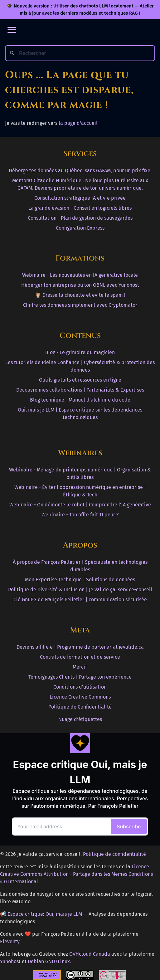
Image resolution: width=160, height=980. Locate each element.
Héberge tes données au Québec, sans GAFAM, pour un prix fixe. (80, 171)
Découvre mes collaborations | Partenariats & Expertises (80, 390)
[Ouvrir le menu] (12, 30)
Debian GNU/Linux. (49, 961)
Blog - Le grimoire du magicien (80, 352)
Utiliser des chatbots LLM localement (93, 6)
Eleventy (10, 941)
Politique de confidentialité (114, 854)
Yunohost (10, 961)
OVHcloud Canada (90, 954)
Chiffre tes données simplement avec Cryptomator (80, 305)
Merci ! (80, 667)
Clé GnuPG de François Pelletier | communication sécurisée (80, 600)
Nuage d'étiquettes (80, 719)
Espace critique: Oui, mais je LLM (45, 914)
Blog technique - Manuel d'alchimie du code (80, 400)
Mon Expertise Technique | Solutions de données (80, 580)
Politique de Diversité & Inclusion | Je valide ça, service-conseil (80, 590)
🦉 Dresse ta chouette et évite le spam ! (80, 295)
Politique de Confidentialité (80, 707)
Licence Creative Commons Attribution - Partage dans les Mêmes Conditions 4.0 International (76, 874)
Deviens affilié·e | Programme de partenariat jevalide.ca (80, 647)
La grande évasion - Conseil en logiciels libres (80, 208)
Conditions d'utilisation (80, 687)
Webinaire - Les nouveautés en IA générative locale (80, 275)
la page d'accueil (78, 123)
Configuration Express (80, 228)
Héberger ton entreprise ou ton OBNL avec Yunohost (80, 285)
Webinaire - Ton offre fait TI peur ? (80, 515)
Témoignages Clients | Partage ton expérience (80, 677)
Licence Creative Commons (80, 697)
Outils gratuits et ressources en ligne (80, 380)
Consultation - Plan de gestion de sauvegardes (80, 218)
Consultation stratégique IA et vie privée (80, 198)
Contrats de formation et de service (80, 657)
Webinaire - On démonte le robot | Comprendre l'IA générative (80, 505)
